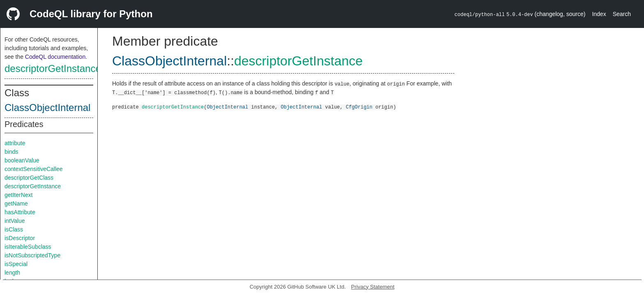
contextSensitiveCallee (34, 169)
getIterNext (18, 195)
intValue (15, 221)
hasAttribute (20, 212)
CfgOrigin (359, 107)
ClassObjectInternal (47, 108)
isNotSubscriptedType (32, 255)
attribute (15, 143)
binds (11, 152)
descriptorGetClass (29, 178)
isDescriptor (20, 238)
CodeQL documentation (55, 57)
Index (599, 14)
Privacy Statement (373, 287)
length (12, 273)
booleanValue (22, 160)
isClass (14, 229)
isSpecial (16, 264)
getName (16, 203)
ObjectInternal (227, 107)
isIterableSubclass (28, 247)
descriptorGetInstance (53, 68)
